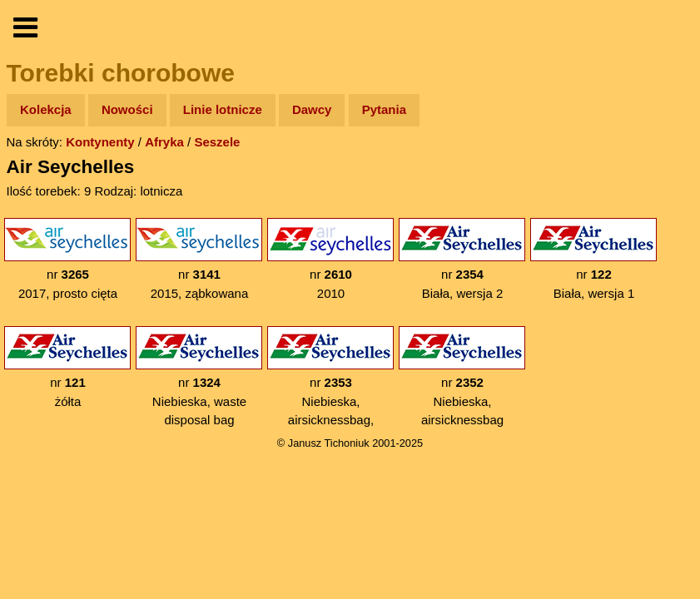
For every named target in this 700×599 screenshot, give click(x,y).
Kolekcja (46, 109)
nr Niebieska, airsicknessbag (462, 376)
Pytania (384, 109)
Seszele (217, 142)
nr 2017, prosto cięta (67, 259)
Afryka (164, 142)
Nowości (127, 109)
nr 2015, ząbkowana (199, 259)
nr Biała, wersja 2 (462, 259)
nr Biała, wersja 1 (593, 259)
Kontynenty (100, 142)
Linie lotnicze (223, 109)
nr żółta (67, 367)
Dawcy (312, 109)
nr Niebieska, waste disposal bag (199, 376)
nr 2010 (330, 259)
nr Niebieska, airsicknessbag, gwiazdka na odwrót (330, 386)
